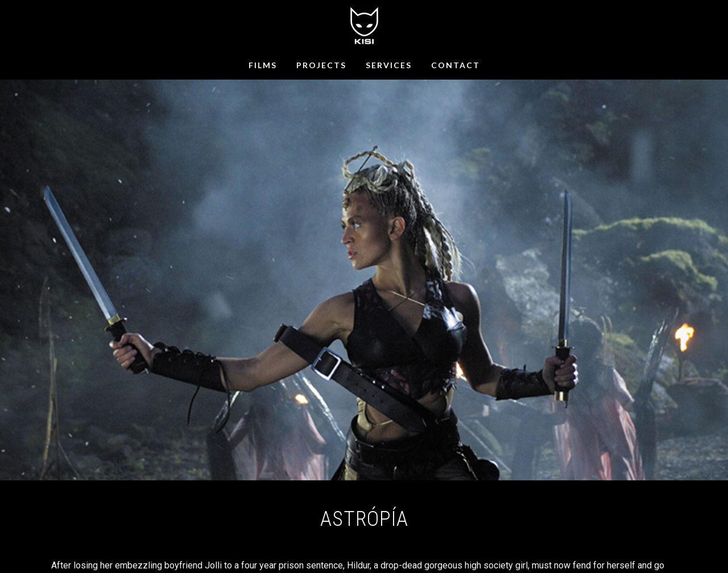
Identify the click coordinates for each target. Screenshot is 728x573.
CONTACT (456, 65)
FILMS (263, 65)
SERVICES (389, 65)
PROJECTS (321, 65)
